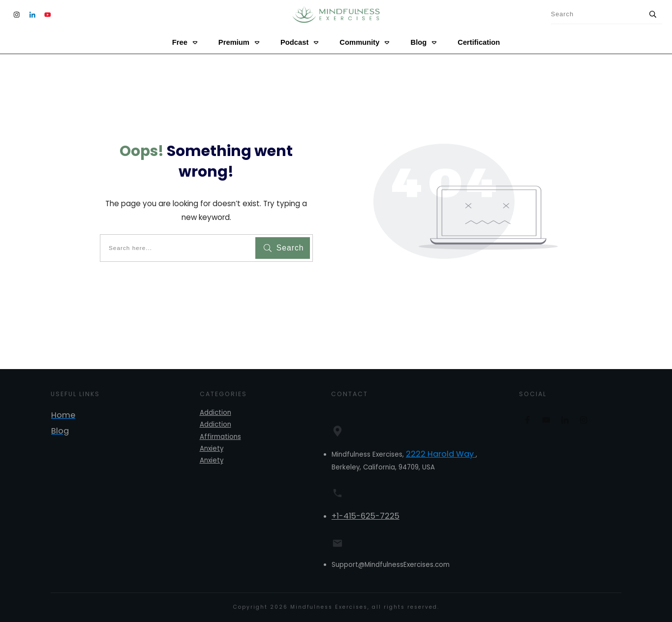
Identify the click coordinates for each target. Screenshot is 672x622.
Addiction (215, 413)
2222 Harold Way (441, 454)
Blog (60, 431)
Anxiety (212, 449)
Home (63, 415)
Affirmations (220, 437)
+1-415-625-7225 (366, 516)
